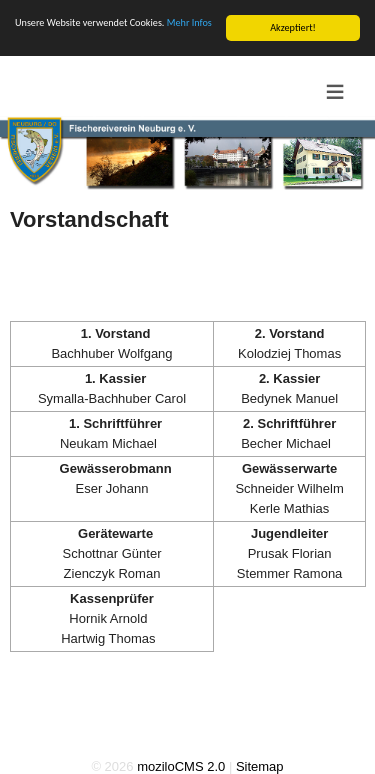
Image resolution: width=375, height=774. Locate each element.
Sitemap (260, 765)
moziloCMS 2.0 (181, 765)
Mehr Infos (189, 21)
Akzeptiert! (293, 26)
